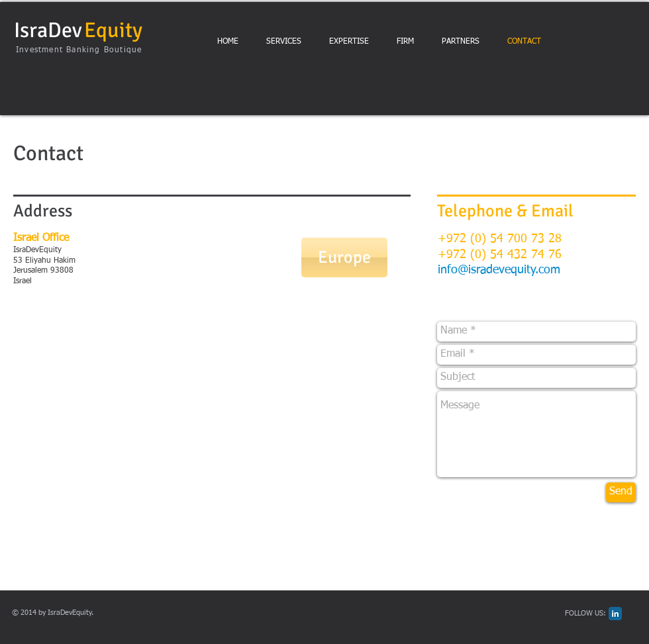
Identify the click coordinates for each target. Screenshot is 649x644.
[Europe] (344, 257)
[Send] (621, 492)
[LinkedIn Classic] (615, 614)
